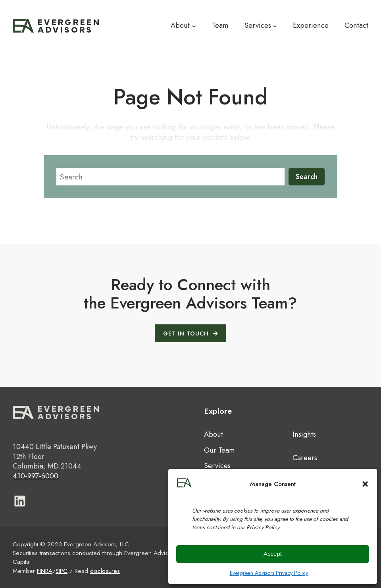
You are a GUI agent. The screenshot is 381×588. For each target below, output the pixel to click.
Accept (273, 554)
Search (307, 177)
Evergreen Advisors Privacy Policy (269, 573)
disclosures (105, 571)
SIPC (62, 571)
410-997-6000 (36, 476)
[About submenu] (194, 26)
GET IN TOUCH (186, 334)
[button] (365, 484)
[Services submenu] (275, 26)
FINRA (45, 571)
